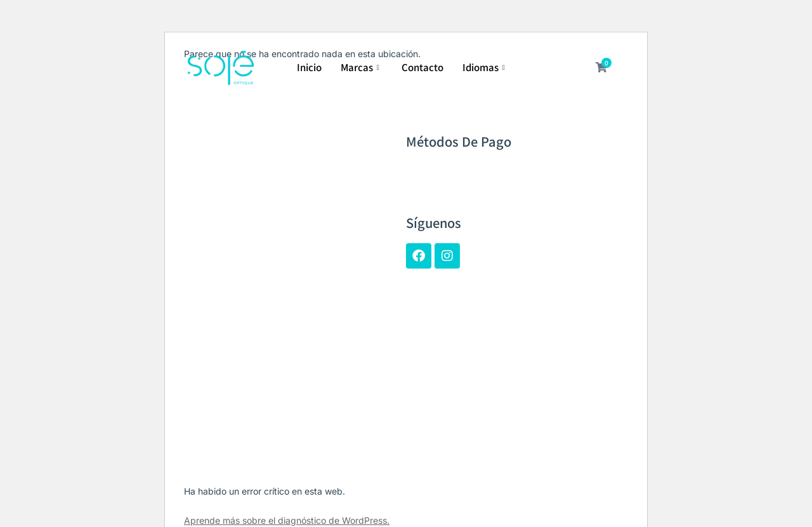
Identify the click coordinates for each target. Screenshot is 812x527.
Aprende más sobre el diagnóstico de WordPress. (287, 520)
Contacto (422, 67)
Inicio (309, 67)
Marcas (362, 67)
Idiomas (485, 67)
